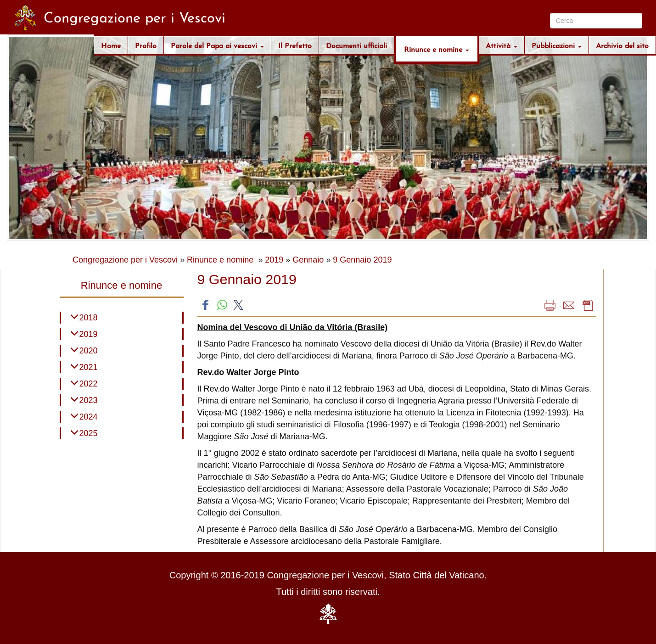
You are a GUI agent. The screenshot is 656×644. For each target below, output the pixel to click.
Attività (502, 45)
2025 (89, 433)
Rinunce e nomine (437, 48)
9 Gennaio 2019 (362, 260)
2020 (89, 351)
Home (111, 45)
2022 (89, 384)
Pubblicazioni (557, 45)
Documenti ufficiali (356, 45)
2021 (89, 367)
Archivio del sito (622, 45)
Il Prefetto (295, 45)
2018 (89, 318)
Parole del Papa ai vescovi (217, 45)
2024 (89, 417)
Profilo (146, 45)
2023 (89, 400)
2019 (274, 260)
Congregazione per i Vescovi (125, 260)
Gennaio (308, 260)
